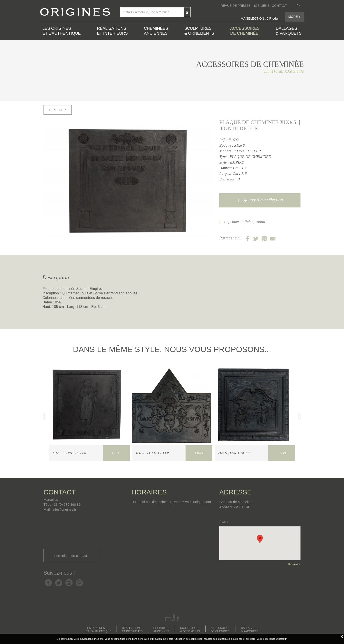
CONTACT (279, 6)
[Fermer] (342, 636)
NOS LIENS (261, 6)
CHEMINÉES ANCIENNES (156, 31)
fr (297, 5)
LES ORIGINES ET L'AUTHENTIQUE (62, 31)
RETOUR (58, 110)
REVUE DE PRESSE (236, 6)
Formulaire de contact (72, 556)
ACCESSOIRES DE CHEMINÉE (245, 31)
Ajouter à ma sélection (260, 200)
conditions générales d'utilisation (144, 639)
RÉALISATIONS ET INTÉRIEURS (112, 31)
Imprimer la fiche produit (242, 222)
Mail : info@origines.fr (60, 509)
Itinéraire (294, 564)
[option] (128, 183)
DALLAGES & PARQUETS (289, 31)
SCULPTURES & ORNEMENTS (199, 31)
